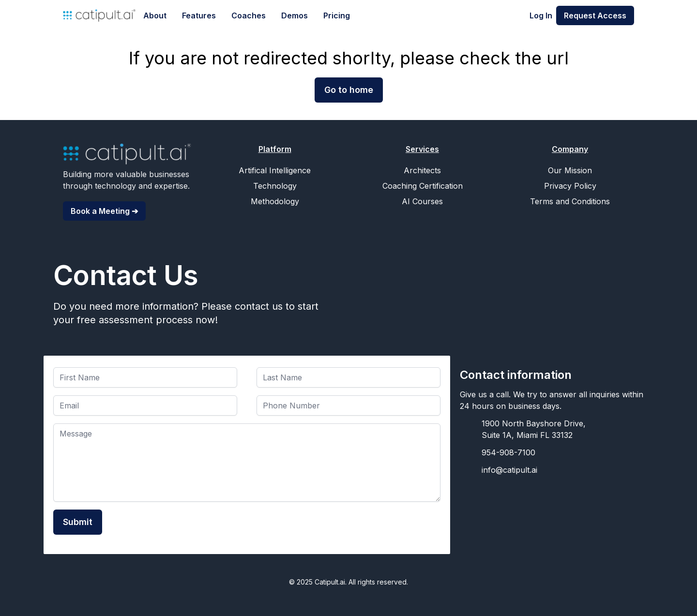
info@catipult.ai (509, 470)
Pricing (337, 15)
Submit (78, 522)
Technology (275, 186)
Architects (422, 170)
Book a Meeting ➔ (104, 211)
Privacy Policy (570, 186)
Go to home (349, 90)
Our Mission (570, 170)
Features (199, 15)
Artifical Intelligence (275, 170)
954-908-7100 (508, 452)
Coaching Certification (423, 186)
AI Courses (422, 201)
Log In (541, 15)
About (155, 15)
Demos (295, 15)
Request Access (595, 15)
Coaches (249, 15)
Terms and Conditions (570, 201)
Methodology (275, 201)
